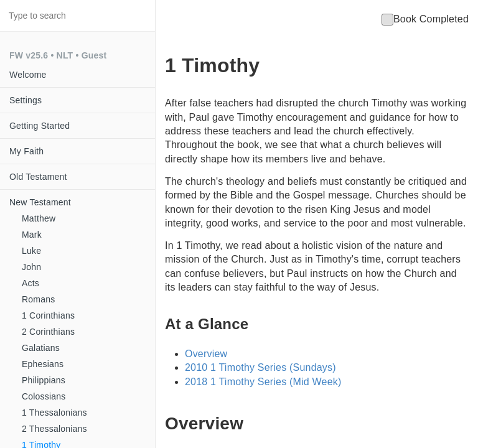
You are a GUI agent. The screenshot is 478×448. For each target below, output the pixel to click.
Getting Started (40, 126)
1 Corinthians (48, 315)
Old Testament (38, 177)
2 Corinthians (48, 332)
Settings (26, 100)
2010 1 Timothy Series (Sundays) (260, 367)
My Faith (26, 151)
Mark (32, 235)
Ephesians (43, 364)
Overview (206, 354)
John (31, 267)
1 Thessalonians (54, 413)
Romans (38, 299)
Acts (30, 283)
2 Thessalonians (54, 429)
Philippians (44, 380)
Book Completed (425, 19)
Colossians (44, 396)
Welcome (28, 75)
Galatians (41, 348)
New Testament (40, 202)
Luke (31, 251)
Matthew (39, 218)
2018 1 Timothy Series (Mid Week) (263, 382)
